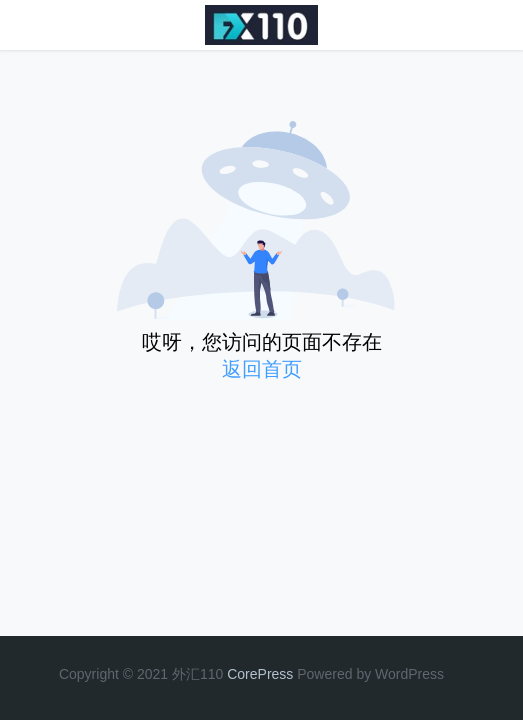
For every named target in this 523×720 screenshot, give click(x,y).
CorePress (260, 674)
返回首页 (262, 369)
